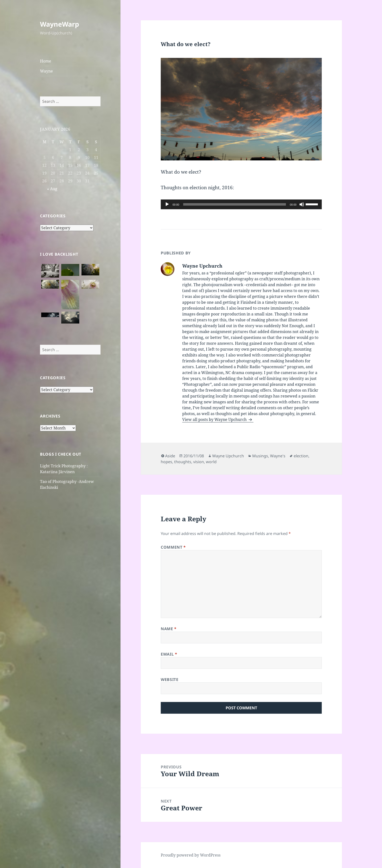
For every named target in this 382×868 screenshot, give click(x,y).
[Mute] (302, 204)
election (301, 456)
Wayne (46, 71)
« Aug (52, 189)
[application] (241, 204)
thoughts (183, 462)
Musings (260, 456)
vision (199, 462)
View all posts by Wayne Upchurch (215, 419)
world (211, 462)
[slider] (235, 204)
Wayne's (278, 456)
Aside (170, 456)
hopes (166, 462)
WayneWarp (60, 24)
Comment (173, 547)
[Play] (167, 204)
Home (46, 61)
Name (169, 629)
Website (170, 680)
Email (169, 654)
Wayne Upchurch (228, 456)
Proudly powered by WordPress (191, 855)
